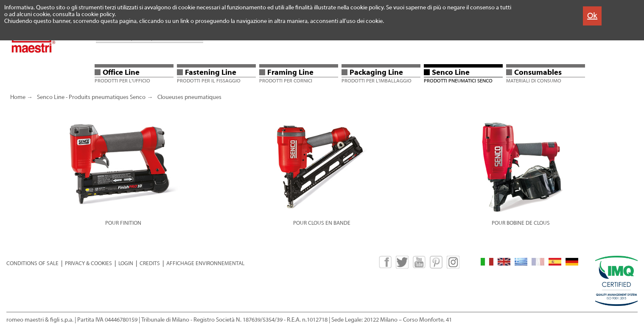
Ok (592, 16)
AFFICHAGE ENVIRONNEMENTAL (205, 263)
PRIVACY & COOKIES (88, 263)
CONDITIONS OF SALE (32, 263)
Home (18, 97)
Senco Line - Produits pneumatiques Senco (91, 97)
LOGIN (126, 263)
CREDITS (150, 263)
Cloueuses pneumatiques (189, 97)
